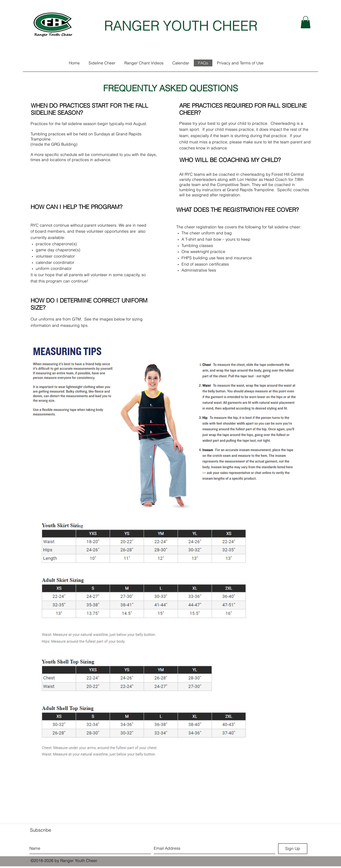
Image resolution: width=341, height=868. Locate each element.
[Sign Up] (293, 849)
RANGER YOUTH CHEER (181, 26)
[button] (306, 22)
